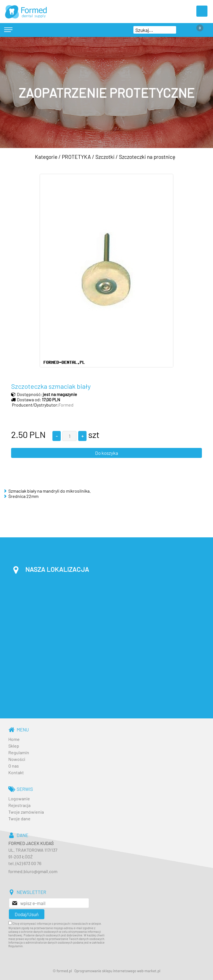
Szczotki (105, 157)
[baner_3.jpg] (106, 92)
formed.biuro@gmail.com (33, 871)
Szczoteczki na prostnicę (147, 157)
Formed (66, 405)
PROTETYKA (76, 157)
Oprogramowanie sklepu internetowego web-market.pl (117, 971)
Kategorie (46, 157)
